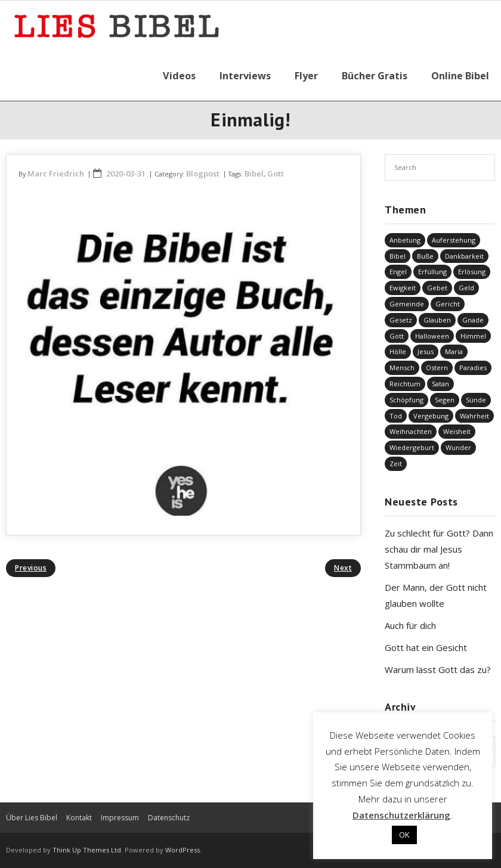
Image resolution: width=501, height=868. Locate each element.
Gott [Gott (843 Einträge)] (397, 336)
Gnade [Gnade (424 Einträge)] (473, 320)
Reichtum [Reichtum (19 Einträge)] (405, 384)
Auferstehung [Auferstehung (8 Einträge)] (454, 240)
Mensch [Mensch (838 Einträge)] (402, 368)
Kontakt (79, 818)
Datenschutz (169, 818)
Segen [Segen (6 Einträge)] (445, 400)
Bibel (254, 173)
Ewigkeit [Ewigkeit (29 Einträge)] (403, 288)
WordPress (183, 850)
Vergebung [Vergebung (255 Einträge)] (431, 416)
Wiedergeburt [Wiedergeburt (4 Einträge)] (412, 447)
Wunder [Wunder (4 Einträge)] (458, 447)
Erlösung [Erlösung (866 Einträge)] (472, 272)
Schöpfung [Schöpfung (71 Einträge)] (406, 400)
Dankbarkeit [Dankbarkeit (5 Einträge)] (464, 256)
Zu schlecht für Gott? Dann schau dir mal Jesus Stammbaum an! (439, 549)
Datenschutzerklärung (401, 815)
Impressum (120, 818)
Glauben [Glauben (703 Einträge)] (437, 320)
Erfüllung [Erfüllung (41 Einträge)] (432, 272)
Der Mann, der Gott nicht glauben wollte (436, 595)
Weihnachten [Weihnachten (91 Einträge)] (411, 431)
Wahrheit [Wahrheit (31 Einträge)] (474, 416)
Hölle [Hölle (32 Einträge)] (398, 351)
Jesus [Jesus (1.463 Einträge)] (426, 351)
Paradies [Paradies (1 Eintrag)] (473, 368)
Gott (276, 173)
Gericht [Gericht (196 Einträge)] (448, 304)
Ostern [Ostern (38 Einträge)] (437, 368)
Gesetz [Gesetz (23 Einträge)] (401, 320)
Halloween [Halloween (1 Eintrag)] (432, 336)
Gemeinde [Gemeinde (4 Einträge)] (407, 304)
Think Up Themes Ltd (87, 850)
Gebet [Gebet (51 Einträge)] (437, 288)
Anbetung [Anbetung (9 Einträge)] (405, 240)
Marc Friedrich (56, 173)
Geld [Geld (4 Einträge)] (466, 288)
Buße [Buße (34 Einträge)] (425, 256)
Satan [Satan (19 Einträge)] (440, 384)
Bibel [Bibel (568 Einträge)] (398, 256)
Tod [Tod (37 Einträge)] (396, 416)
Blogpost (203, 173)
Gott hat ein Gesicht (426, 647)
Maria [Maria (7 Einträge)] (454, 351)
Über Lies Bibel (32, 818)
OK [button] (404, 835)
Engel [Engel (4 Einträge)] (398, 272)
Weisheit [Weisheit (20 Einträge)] (457, 431)
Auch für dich (410, 625)
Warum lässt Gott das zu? (438, 669)
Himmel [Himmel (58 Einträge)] (473, 336)
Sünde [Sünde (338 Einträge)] (476, 400)
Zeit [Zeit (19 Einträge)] (396, 464)
